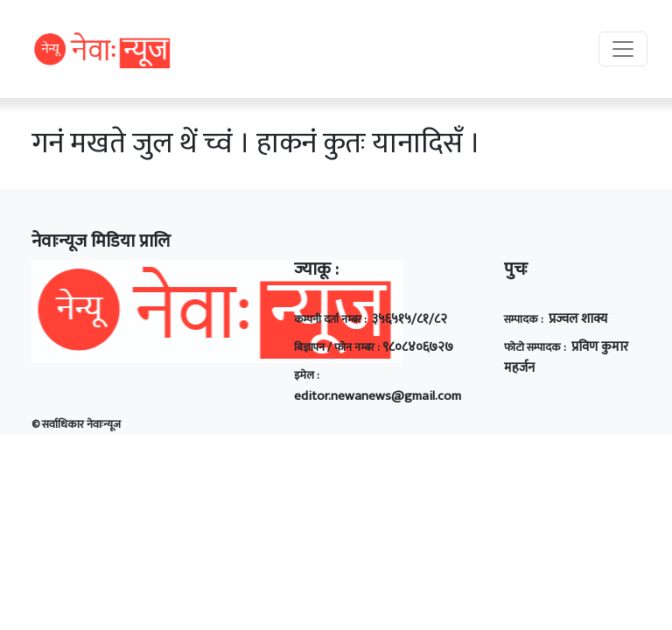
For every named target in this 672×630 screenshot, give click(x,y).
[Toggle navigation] (623, 49)
